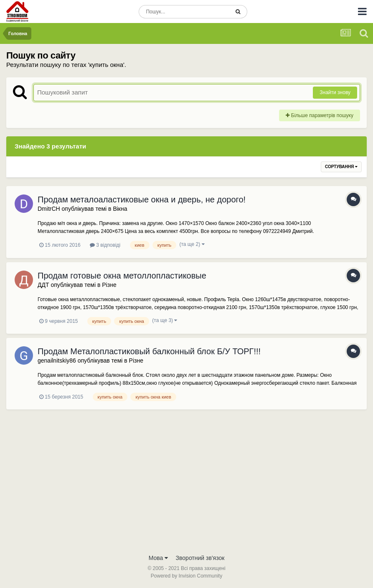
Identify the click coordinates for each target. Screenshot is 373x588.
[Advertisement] (186, 487)
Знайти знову (335, 92)
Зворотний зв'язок (200, 558)
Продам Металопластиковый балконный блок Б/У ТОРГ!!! (149, 351)
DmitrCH (49, 209)
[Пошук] (184, 12)
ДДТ (43, 285)
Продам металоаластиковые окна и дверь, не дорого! (142, 199)
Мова (159, 558)
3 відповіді (105, 245)
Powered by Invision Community (186, 576)
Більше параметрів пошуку (320, 115)
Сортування (341, 167)
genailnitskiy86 (57, 360)
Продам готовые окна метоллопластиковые (122, 276)
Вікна (120, 209)
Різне (109, 285)
